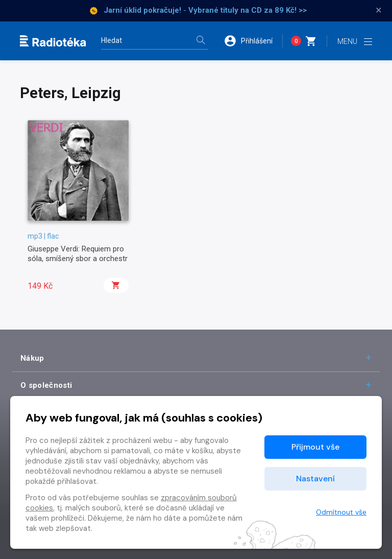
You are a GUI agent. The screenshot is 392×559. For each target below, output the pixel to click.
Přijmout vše (315, 447)
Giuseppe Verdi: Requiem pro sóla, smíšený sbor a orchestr (78, 253)
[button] (253, 41)
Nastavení (315, 479)
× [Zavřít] (379, 10)
